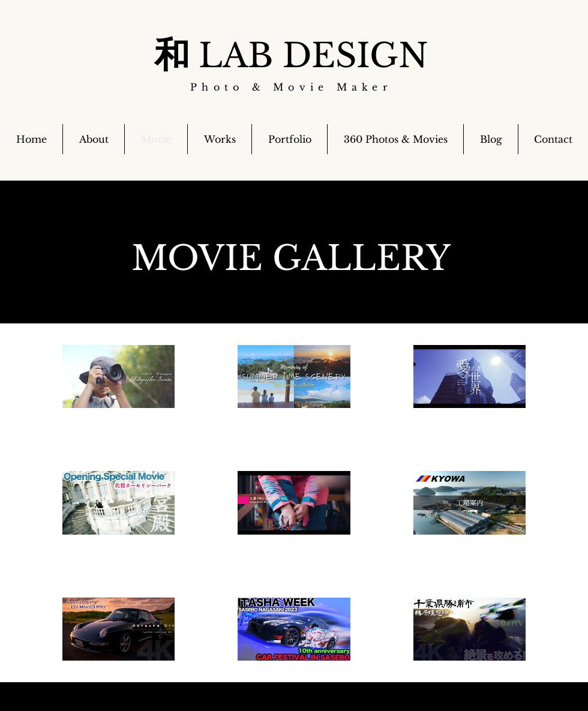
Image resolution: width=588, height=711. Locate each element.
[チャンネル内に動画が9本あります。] (294, 503)
